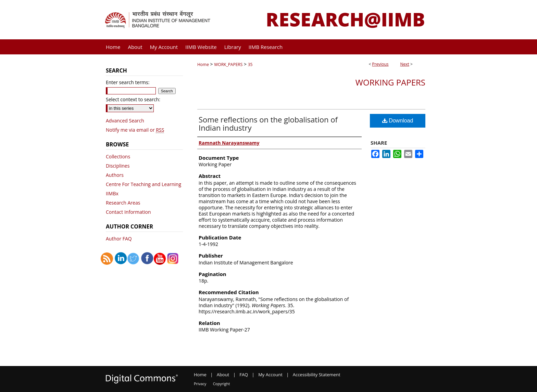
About (223, 375)
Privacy (200, 384)
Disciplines (118, 166)
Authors (115, 175)
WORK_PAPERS (228, 64)
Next (405, 64)
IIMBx (112, 193)
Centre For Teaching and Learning (143, 184)
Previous (380, 64)
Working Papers (390, 82)
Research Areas (123, 203)
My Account (270, 375)
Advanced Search (125, 121)
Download (398, 121)
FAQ (244, 375)
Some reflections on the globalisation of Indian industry (268, 123)
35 (250, 64)
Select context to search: (133, 99)
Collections (118, 156)
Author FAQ (119, 239)
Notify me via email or (135, 130)
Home (203, 64)
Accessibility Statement (317, 375)
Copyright (222, 384)
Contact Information (128, 212)
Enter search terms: (128, 82)
